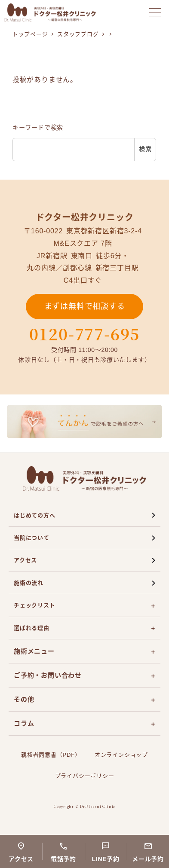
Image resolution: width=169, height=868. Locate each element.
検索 (145, 149)
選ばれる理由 (32, 628)
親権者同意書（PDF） (51, 755)
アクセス (25, 560)
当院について (32, 538)
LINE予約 (106, 859)
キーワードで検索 (38, 128)
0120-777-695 (85, 334)
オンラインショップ (121, 755)
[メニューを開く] (155, 12)
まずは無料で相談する (85, 306)
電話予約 (63, 859)
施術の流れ (29, 583)
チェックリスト (35, 605)
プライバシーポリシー (85, 776)
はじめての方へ (35, 515)
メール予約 (148, 859)
